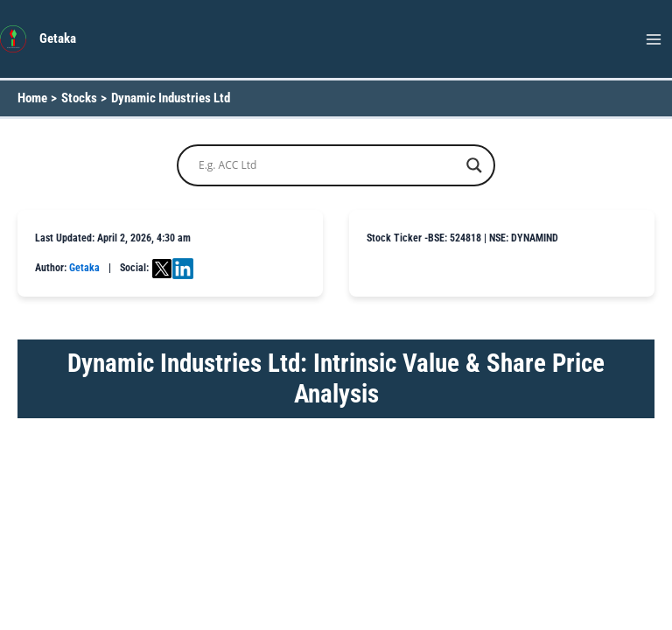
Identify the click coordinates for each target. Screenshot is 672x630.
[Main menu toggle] (654, 39)
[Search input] (328, 165)
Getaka (58, 38)
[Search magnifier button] (474, 165)
